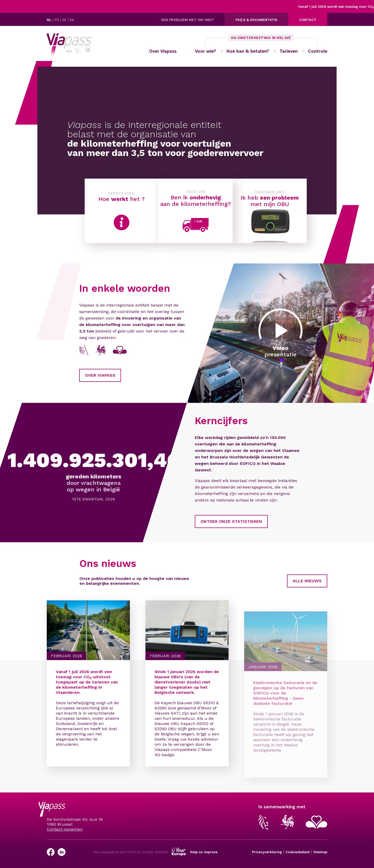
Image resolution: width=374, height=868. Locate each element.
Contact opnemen (65, 829)
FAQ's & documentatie (256, 20)
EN (72, 20)
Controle (318, 51)
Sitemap (320, 852)
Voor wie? (205, 51)
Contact (308, 20)
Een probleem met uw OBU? (188, 20)
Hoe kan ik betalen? (248, 51)
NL (50, 20)
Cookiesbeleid (298, 852)
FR (57, 20)
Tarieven (289, 51)
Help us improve (204, 852)
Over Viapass (163, 51)
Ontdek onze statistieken (206, 521)
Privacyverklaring (267, 852)
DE (65, 20)
